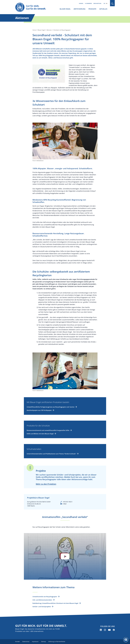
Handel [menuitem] (81, 3)
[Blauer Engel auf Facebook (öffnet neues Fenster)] (114, 630)
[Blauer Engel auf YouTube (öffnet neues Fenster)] (109, 630)
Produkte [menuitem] (92, 9)
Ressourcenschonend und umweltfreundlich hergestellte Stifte (48, 430)
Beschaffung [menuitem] (97, 3)
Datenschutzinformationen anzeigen (65, 556)
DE (104, 3)
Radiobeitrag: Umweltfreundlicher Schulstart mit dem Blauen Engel (55, 603)
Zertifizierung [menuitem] (80, 9)
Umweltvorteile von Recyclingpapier (45, 597)
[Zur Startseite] (32, 7)
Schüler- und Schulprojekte (42, 607)
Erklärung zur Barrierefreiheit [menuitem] (57, 642)
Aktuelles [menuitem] (103, 9)
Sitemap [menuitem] (43, 642)
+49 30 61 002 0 (67, 502)
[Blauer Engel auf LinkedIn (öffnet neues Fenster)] (101, 630)
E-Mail (65, 504)
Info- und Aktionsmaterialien (42, 600)
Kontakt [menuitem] (17, 642)
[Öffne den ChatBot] (126, 640)
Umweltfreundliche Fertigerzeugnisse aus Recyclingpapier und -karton (51, 407)
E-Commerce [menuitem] (88, 3)
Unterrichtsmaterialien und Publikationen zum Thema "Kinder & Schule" (51, 454)
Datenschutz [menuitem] (26, 642)
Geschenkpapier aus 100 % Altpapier (39, 410)
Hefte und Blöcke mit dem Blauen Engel (40, 434)
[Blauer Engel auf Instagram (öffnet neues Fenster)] (105, 630)
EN (107, 3)
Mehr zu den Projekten (46, 484)
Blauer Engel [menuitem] (65, 9)
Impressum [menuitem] (35, 642)
